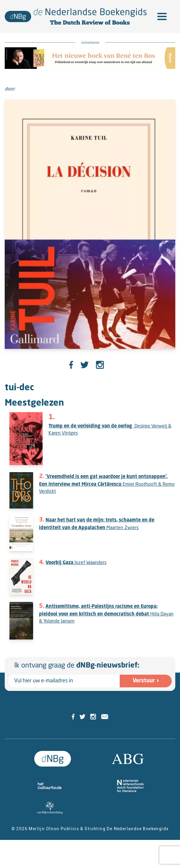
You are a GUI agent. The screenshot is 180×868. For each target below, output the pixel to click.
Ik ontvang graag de (77, 666)
